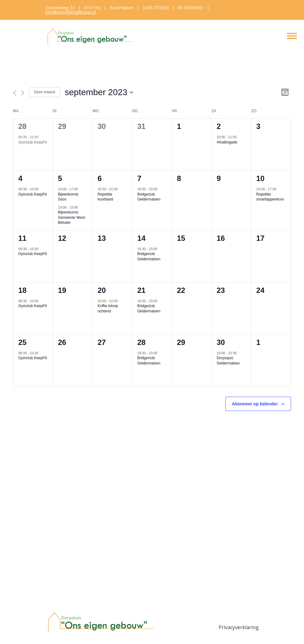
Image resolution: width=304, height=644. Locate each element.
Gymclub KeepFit (33, 142)
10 (261, 178)
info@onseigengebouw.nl (70, 12)
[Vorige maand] (15, 93)
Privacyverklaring (239, 627)
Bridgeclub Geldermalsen (149, 197)
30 (221, 342)
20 (102, 290)
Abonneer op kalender (255, 404)
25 (22, 342)
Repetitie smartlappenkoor (270, 197)
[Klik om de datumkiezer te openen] (99, 92)
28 (22, 126)
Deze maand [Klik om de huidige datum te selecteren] (45, 92)
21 (141, 290)
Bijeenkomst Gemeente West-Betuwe (72, 217)
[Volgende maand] (23, 93)
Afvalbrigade (227, 142)
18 (22, 290)
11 (22, 238)
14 (141, 238)
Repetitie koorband (105, 197)
